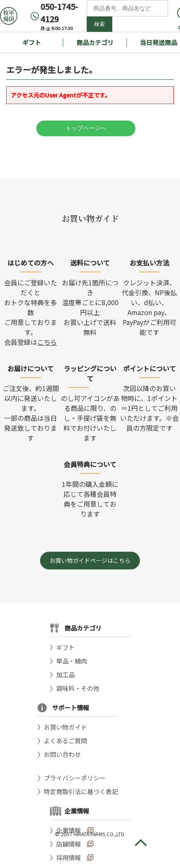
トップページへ (86, 128)
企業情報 (69, 830)
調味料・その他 (78, 688)
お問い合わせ (62, 754)
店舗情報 (69, 844)
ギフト (32, 42)
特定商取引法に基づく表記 (81, 791)
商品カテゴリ (95, 42)
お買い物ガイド (65, 727)
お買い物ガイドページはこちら (90, 560)
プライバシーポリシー (75, 778)
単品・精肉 (72, 661)
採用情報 (69, 857)
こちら (47, 342)
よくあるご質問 (65, 741)
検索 (99, 24)
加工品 (65, 675)
